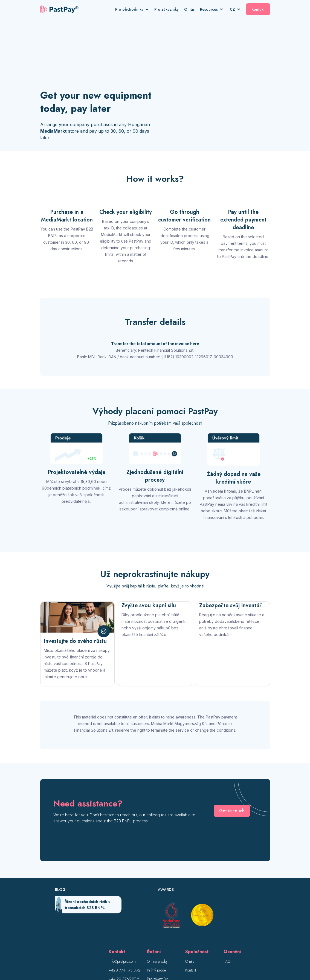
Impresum (129, 958)
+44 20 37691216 (124, 919)
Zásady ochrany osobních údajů (165, 958)
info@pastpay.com (122, 901)
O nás (189, 9)
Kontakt (258, 9)
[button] (135, 9)
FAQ (227, 901)
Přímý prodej (157, 910)
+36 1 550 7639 (123, 927)
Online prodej (157, 901)
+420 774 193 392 (124, 910)
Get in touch (232, 750)
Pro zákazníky (166, 9)
